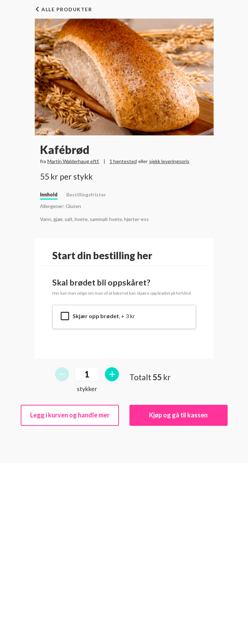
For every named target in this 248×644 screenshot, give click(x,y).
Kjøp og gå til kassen (178, 415)
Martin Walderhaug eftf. (73, 161)
